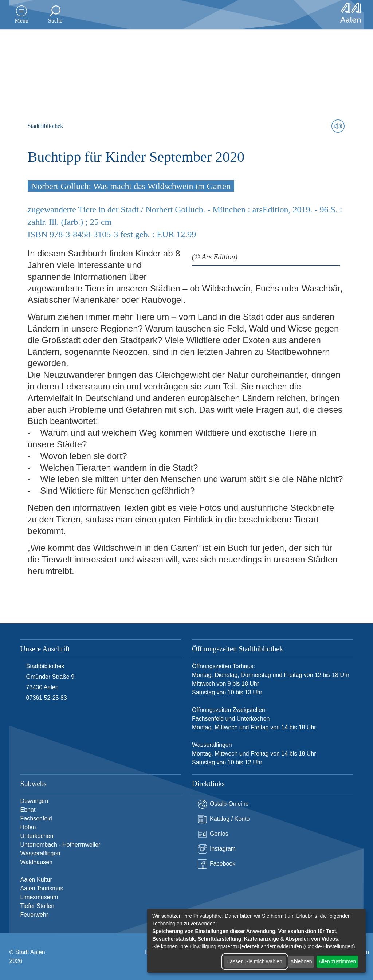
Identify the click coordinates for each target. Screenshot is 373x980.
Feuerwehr (34, 915)
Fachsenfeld (36, 818)
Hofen (28, 827)
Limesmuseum (39, 897)
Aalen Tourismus (42, 888)
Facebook (217, 864)
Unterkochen (37, 836)
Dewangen (34, 801)
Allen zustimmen (337, 961)
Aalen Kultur (36, 880)
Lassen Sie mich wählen (255, 961)
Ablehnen (301, 961)
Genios (213, 834)
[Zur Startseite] (351, 13)
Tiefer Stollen (38, 906)
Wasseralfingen (40, 853)
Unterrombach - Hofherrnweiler (60, 845)
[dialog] (256, 941)
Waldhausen (36, 862)
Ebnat (28, 810)
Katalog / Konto (224, 819)
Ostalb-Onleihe (223, 804)
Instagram (217, 849)
